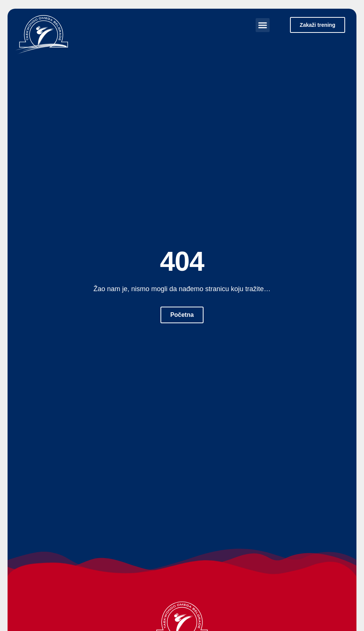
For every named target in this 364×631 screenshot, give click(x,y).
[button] (263, 25)
